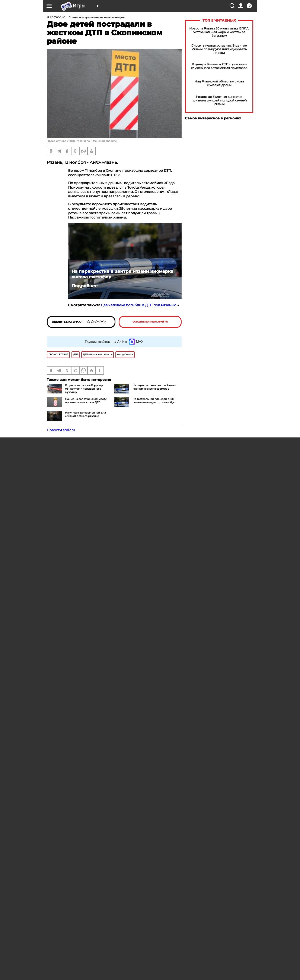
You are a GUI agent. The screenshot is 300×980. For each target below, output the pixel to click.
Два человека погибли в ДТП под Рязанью (138, 305)
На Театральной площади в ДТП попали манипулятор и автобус (154, 401)
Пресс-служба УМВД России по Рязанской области (82, 141)
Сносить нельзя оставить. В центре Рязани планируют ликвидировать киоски (219, 49)
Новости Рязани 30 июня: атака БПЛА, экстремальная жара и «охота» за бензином (219, 32)
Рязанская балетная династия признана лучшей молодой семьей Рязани (219, 100)
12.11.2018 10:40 (56, 17)
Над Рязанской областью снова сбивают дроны (219, 83)
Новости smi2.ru (61, 430)
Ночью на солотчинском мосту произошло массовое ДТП (86, 401)
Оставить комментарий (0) (150, 322)
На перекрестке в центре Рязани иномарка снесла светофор (122, 274)
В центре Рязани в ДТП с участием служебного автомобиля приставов (219, 66)
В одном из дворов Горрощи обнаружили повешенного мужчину (84, 389)
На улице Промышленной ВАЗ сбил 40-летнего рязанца (85, 414)
